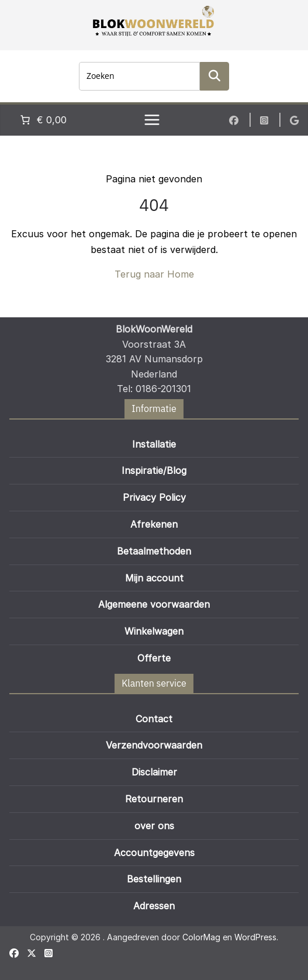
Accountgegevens (154, 853)
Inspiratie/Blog (154, 470)
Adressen (154, 906)
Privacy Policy (154, 497)
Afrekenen (154, 524)
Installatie (154, 444)
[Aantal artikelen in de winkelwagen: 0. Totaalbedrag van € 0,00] (42, 120)
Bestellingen (154, 879)
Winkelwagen (154, 631)
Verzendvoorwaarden (154, 745)
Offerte (154, 658)
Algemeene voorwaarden (154, 604)
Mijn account (154, 578)
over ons (154, 826)
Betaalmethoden (154, 551)
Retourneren (154, 799)
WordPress (255, 937)
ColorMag (201, 937)
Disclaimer (154, 772)
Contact (154, 719)
